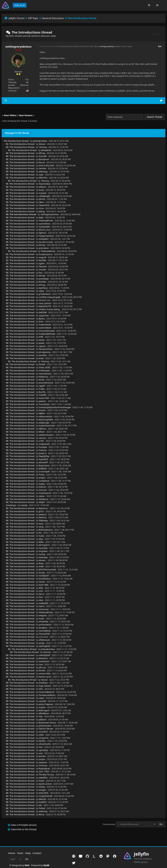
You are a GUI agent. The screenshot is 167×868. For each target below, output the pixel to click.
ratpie (41, 291)
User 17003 (44, 772)
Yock (41, 665)
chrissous (43, 765)
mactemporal (45, 493)
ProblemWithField (47, 334)
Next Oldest (10, 115)
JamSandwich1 (45, 625)
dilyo (41, 539)
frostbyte (43, 447)
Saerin (42, 606)
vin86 (41, 566)
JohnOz (42, 199)
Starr (41, 597)
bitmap (42, 245)
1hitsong (43, 147)
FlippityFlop (44, 456)
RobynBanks (44, 769)
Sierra (41, 594)
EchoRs (42, 671)
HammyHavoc (45, 374)
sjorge (42, 643)
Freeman (43, 450)
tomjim (42, 759)
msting (42, 554)
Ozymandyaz (45, 184)
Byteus (42, 319)
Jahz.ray (42, 667)
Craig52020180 (46, 796)
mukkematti (44, 444)
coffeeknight (44, 196)
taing (41, 527)
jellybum (43, 720)
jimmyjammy (45, 352)
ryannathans (44, 224)
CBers (41, 202)
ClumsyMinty (45, 631)
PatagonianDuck (46, 236)
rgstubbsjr (43, 750)
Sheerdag (43, 557)
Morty (41, 815)
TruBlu (42, 389)
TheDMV (43, 395)
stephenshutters (46, 435)
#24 (160, 46)
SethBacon (44, 499)
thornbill (43, 156)
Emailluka (43, 683)
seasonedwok (45, 328)
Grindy (42, 573)
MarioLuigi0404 (46, 420)
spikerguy (43, 172)
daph (41, 217)
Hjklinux (42, 429)
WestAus (43, 517)
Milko (41, 542)
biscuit (42, 162)
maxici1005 (44, 398)
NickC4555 (43, 793)
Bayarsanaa (44, 466)
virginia (42, 707)
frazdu (42, 475)
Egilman (42, 233)
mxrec (42, 619)
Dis (40, 533)
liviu (41, 273)
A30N (41, 735)
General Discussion (53, 18)
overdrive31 (44, 661)
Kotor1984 (43, 585)
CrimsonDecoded (47, 331)
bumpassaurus (46, 254)
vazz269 (42, 701)
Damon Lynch (45, 677)
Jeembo (42, 756)
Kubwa (42, 484)
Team (20, 853)
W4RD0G (43, 469)
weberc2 (43, 515)
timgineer (43, 551)
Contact (37, 853)
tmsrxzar (43, 490)
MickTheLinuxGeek (47, 570)
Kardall (42, 364)
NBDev (42, 413)
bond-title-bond (46, 383)
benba (42, 340)
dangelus (43, 628)
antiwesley (43, 622)
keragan (42, 790)
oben (41, 600)
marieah (42, 193)
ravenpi (24, 505)
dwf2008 (43, 312)
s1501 (41, 441)
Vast (41, 747)
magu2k (42, 257)
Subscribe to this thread (24, 829)
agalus (42, 263)
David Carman (45, 784)
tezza (41, 524)
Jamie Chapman (46, 704)
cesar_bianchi (45, 303)
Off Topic (33, 18)
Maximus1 (43, 508)
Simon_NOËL (45, 367)
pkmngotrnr (44, 545)
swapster (43, 762)
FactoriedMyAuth (46, 692)
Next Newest (26, 115)
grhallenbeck (45, 294)
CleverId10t (44, 205)
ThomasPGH (44, 634)
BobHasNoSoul (46, 530)
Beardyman (44, 159)
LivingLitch (44, 738)
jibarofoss (43, 658)
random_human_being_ (49, 309)
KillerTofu (43, 178)
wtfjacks (42, 187)
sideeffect (43, 778)
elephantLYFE (45, 306)
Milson (42, 432)
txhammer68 (45, 744)
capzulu (42, 346)
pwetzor (42, 401)
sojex (41, 175)
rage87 (42, 386)
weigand (43, 615)
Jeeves (42, 343)
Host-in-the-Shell (46, 166)
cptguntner (44, 316)
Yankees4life (44, 227)
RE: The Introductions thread (20, 144)
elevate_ (42, 560)
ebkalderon (44, 713)
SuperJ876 (43, 459)
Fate (41, 716)
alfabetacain (44, 640)
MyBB (46, 865)
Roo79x (42, 392)
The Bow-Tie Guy (46, 775)
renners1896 (44, 674)
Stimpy (42, 787)
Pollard (42, 808)
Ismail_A (42, 453)
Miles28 (42, 799)
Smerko (42, 410)
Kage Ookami (45, 686)
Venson (42, 144)
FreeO (41, 781)
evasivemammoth (47, 426)
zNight (42, 502)
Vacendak (43, 548)
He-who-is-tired (46, 242)
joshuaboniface (40, 141)
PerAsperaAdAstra (47, 695)
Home (12, 853)
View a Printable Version (24, 825)
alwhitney (43, 811)
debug (42, 211)
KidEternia (43, 377)
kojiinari (42, 487)
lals (40, 805)
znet (41, 753)
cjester (42, 496)
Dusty (41, 190)
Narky (41, 536)
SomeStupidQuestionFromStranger (55, 407)
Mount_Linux (45, 230)
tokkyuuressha (45, 416)
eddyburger (44, 423)
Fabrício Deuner (46, 729)
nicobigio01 (44, 576)
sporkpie (43, 355)
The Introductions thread (16, 141)
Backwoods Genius (47, 723)
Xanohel (42, 168)
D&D (27, 865)
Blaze (41, 563)
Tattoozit (43, 267)
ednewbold (46, 150)
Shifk (41, 337)
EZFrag (42, 153)
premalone (44, 248)
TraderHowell (45, 325)
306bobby (43, 521)
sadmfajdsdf (44, 646)
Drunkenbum (45, 579)
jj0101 (41, 511)
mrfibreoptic (44, 371)
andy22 (42, 478)
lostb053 (43, 802)
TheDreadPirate (46, 221)
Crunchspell (44, 472)
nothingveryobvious (18, 47)
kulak (41, 358)
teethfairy (43, 288)
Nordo (42, 380)
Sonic (41, 322)
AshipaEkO (44, 239)
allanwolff (43, 462)
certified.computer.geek (49, 297)
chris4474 (43, 732)
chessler (42, 270)
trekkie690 (43, 603)
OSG (41, 689)
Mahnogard (44, 710)
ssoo (41, 591)
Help (28, 853)
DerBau (42, 741)
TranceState (44, 404)
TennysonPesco (46, 349)
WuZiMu (42, 260)
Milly (41, 588)
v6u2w (42, 582)
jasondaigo (44, 279)
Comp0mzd (44, 481)
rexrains (42, 438)
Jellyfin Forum (17, 18)
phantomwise (45, 726)
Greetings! (11, 505)
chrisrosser (44, 609)
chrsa (41, 208)
